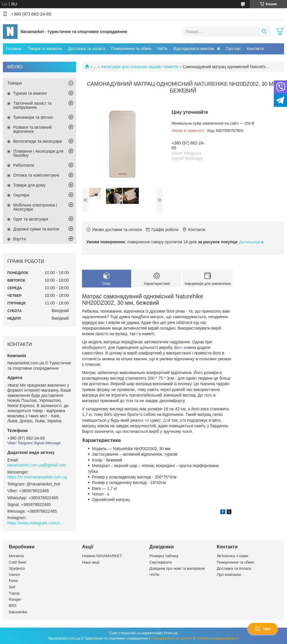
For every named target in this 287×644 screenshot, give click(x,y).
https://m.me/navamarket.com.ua (37, 477)
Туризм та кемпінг (30, 93)
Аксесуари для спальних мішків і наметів (140, 67)
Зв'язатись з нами (232, 556)
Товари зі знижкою (45, 49)
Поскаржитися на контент (172, 638)
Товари (14, 83)
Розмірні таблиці (164, 556)
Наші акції (91, 562)
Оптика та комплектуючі (36, 175)
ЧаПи (162, 49)
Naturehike (18, 612)
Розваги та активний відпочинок (33, 129)
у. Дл (164, 420)
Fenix (13, 581)
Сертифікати (161, 562)
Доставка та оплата (87, 49)
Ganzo (14, 575)
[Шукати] (264, 32)
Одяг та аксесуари (31, 219)
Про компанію (229, 575)
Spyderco (17, 568)
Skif (12, 587)
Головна (14, 49)
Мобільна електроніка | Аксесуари (35, 207)
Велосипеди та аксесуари (38, 141)
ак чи (145, 420)
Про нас (233, 49)
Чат (263, 629)
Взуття (19, 239)
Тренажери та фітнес (33, 117)
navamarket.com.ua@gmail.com (37, 465)
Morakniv (17, 556)
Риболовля (24, 165)
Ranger (15, 599)
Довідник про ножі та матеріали (177, 568)
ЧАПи (154, 575)
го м (183, 347)
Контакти (255, 49)
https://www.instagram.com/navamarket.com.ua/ (37, 523)
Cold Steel (18, 562)
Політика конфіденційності (217, 638)
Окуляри (21, 195)
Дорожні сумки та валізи (36, 229)
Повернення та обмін (131, 49)
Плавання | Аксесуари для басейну (38, 153)
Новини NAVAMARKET (102, 556)
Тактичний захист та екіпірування (32, 105)
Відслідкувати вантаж (193, 49)
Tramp (14, 593)
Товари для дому (29, 185)
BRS (13, 606)
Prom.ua (171, 633)
